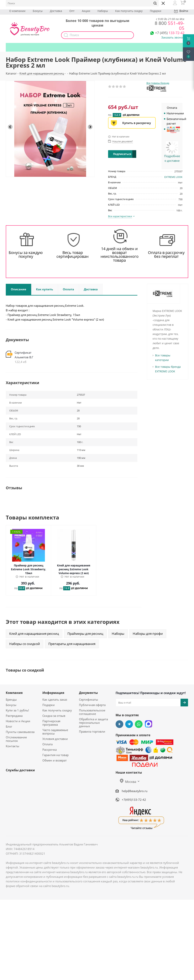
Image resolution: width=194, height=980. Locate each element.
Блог (9, 726)
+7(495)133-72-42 (134, 800)
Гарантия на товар (55, 755)
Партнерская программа (51, 723)
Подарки (156, 11)
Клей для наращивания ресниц (34, 634)
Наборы (103, 11)
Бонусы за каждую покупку (26, 255)
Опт (72, 11)
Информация (53, 693)
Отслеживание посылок (16, 739)
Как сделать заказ (55, 699)
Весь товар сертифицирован (73, 255)
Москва (128, 782)
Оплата (47, 744)
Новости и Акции (18, 721)
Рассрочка (50, 750)
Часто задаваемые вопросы (55, 732)
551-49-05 (170, 26)
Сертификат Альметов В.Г (24, 355)
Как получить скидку (129, 11)
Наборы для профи (148, 634)
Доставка (56, 11)
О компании (17, 11)
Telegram (129, 724)
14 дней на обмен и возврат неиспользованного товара (120, 255)
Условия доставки (55, 739)
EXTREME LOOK (173, 177)
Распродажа (14, 716)
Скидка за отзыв (54, 716)
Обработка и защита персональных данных (93, 723)
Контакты (13, 746)
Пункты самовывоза (20, 732)
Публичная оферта (92, 705)
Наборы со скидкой (25, 644)
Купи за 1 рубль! (17, 710)
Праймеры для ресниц (85, 634)
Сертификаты (89, 699)
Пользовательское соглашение (92, 712)
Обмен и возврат (55, 760)
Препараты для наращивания (72, 644)
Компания (14, 693)
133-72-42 (170, 33)
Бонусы (38, 11)
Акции (86, 11)
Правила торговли (92, 731)
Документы (88, 693)
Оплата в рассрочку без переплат (166, 255)
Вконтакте (119, 724)
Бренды (11, 699)
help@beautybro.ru (135, 791)
